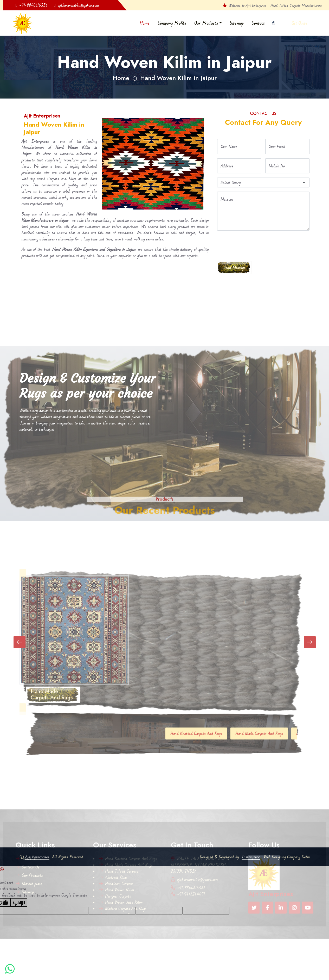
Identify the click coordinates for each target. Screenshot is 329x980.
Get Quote (299, 23)
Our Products (206, 23)
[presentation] (257, 245)
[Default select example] (263, 182)
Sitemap (237, 23)
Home (145, 23)
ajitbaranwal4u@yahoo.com (76, 5)
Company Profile (172, 23)
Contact (258, 23)
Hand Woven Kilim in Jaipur (178, 78)
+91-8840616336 (32, 5)
